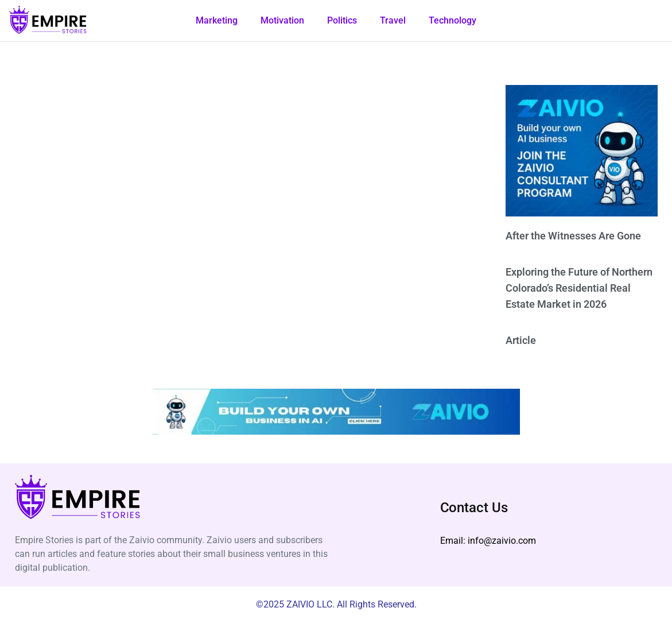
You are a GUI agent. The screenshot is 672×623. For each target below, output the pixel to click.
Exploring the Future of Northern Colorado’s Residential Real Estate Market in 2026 (579, 288)
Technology (452, 20)
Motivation (282, 20)
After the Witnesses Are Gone (573, 236)
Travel (393, 20)
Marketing (217, 20)
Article (521, 340)
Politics (342, 20)
